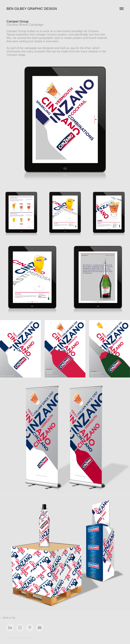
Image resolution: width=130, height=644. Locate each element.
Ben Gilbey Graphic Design (32, 9)
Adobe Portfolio (26, 638)
